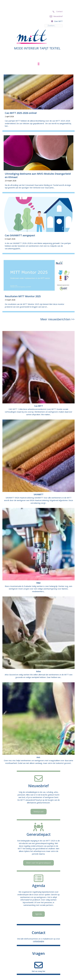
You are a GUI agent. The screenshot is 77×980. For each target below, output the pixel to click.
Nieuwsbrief (38, 786)
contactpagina (38, 941)
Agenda (39, 886)
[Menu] (39, 64)
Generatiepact (39, 834)
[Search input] (54, 26)
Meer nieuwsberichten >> (58, 319)
